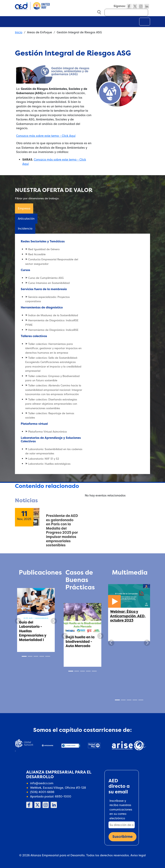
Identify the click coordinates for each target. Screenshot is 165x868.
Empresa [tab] (24, 208)
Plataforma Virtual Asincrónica (47, 432)
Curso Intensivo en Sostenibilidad (49, 283)
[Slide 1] (24, 656)
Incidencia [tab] (25, 228)
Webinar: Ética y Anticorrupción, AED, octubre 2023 (128, 616)
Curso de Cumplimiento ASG (46, 278)
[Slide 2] (30, 656)
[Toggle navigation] (145, 22)
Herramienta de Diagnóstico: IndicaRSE (53, 330)
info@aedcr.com (42, 783)
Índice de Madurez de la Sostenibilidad (53, 315)
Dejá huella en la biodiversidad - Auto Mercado (80, 642)
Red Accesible (37, 254)
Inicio (19, 32)
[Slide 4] (42, 656)
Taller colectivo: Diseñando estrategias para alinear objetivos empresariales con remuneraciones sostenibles (51, 404)
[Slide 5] (48, 656)
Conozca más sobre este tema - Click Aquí (46, 136)
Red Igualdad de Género (44, 249)
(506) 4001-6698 (42, 792)
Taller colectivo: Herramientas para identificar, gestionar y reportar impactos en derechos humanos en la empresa (53, 348)
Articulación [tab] (26, 219)
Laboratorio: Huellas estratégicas (49, 464)
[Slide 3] (36, 656)
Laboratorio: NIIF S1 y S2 (44, 459)
